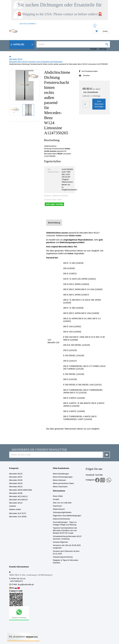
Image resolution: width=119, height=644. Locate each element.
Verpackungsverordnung (63, 557)
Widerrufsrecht (59, 509)
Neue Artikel (58, 496)
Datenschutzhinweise (61, 519)
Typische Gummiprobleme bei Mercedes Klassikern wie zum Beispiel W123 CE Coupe (65, 530)
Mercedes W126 (16, 480)
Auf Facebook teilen (90, 71)
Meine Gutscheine (60, 487)
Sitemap (103, 49)
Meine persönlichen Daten (63, 483)
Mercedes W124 (16, 487)
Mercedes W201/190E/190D (21, 490)
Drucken (86, 75)
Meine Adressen (59, 480)
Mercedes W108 (16, 493)
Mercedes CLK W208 (18, 517)
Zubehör (13, 506)
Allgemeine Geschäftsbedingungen (67, 516)
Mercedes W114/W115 (18, 500)
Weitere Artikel (15, 509)
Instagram (90, 480)
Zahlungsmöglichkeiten (62, 512)
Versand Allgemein (60, 542)
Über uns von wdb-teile (62, 503)
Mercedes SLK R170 (18, 513)
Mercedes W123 (16, 474)
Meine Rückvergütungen (63, 477)
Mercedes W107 (16, 477)
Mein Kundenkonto (61, 468)
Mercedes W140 (16, 483)
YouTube (99, 475)
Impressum (57, 506)
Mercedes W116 (16, 503)
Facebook (90, 475)
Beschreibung (54, 223)
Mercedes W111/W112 (18, 496)
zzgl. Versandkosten (91, 92)
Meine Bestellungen (61, 474)
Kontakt (93, 49)
